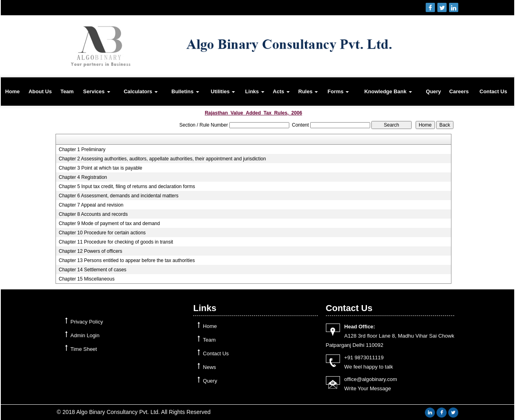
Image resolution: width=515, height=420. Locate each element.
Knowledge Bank (388, 91)
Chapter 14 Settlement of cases (93, 270)
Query (434, 91)
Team (67, 91)
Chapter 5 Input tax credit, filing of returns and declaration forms (127, 186)
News (209, 367)
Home (12, 91)
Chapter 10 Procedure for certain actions (102, 233)
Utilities (223, 91)
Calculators (140, 91)
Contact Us (493, 91)
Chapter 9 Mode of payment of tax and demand (109, 223)
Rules (308, 91)
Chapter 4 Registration (83, 177)
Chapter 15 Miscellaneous (87, 279)
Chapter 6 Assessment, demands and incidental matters (119, 196)
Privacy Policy (87, 322)
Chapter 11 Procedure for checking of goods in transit (116, 242)
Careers (459, 91)
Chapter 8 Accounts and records (93, 214)
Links (255, 91)
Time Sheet (84, 349)
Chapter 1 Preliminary (82, 150)
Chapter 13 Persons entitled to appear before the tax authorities (127, 260)
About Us (40, 91)
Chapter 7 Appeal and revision (91, 205)
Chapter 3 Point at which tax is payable (100, 168)
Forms (338, 91)
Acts (281, 91)
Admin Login (85, 335)
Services (96, 91)
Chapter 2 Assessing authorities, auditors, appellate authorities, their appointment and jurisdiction (162, 159)
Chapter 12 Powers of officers (91, 251)
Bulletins (185, 91)
